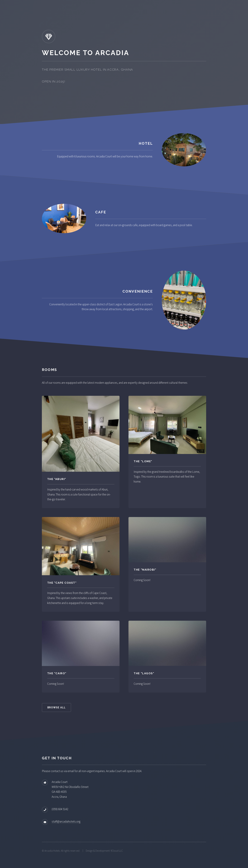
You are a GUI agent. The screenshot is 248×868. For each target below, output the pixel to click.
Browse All (57, 707)
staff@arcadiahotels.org (66, 821)
